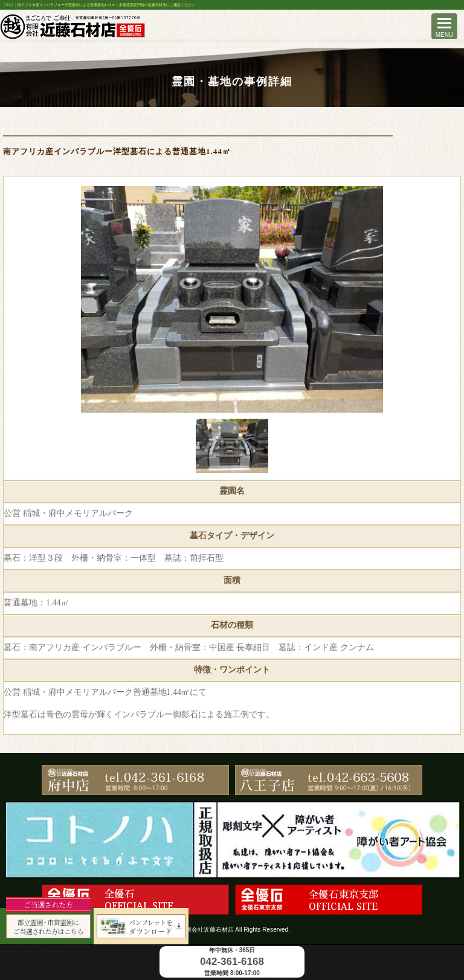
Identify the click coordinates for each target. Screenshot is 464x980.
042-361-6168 (232, 962)
